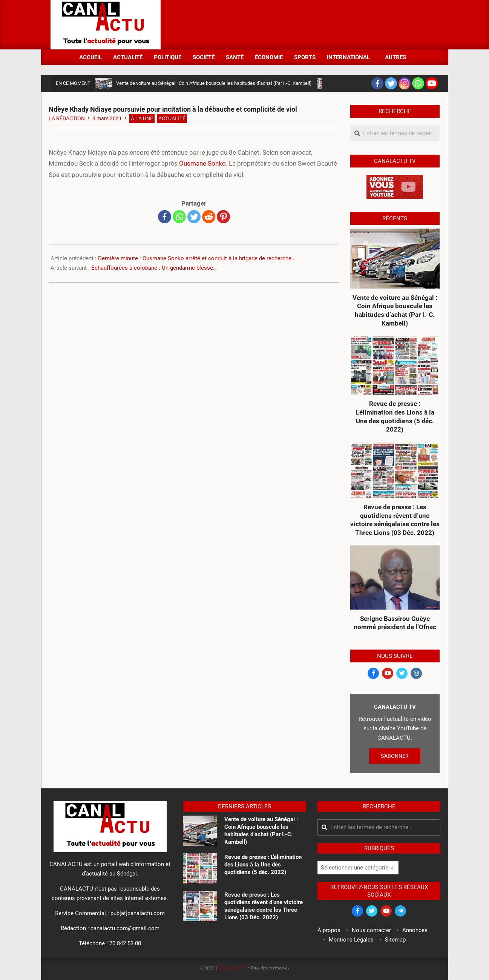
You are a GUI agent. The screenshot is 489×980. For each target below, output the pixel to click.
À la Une (142, 118)
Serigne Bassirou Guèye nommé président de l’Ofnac (395, 623)
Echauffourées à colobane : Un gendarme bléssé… (154, 268)
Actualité (172, 118)
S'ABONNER (395, 756)
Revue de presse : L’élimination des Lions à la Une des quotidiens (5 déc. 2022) (395, 416)
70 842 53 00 (125, 943)
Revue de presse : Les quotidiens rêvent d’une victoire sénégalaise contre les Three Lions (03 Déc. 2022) (395, 520)
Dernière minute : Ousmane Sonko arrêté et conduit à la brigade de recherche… (197, 258)
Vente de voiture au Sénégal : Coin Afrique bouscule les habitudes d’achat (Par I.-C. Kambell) (214, 83)
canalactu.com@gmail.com (125, 928)
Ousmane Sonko (202, 163)
